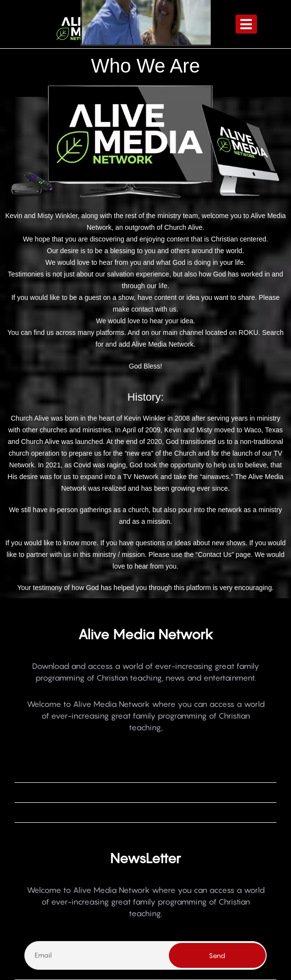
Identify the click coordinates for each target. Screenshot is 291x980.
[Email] (145, 955)
